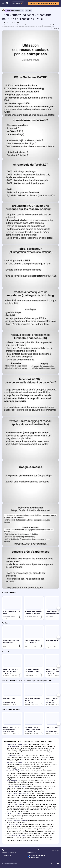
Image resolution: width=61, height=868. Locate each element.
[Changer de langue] (55, 851)
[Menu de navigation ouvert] (3, 3)
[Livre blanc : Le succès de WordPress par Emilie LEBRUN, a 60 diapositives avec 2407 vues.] (12, 637)
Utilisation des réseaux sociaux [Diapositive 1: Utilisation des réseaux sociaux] (18, 744)
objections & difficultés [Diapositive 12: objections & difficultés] (15, 824)
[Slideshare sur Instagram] (51, 864)
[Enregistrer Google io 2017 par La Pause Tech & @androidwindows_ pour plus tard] (20, 733)
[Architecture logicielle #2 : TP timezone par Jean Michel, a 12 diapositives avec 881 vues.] (34, 637)
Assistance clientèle (33, 850)
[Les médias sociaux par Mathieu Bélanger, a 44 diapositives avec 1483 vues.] (12, 695)
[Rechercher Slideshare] (18, 3)
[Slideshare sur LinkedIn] (58, 864)
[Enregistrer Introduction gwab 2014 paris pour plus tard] (20, 617)
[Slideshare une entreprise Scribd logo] (7, 3)
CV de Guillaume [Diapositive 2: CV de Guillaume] (13, 746)
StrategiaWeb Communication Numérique (54, 674)
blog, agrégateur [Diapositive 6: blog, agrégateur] (13, 781)
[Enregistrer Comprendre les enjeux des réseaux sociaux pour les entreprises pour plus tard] (41, 675)
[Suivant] (58, 608)
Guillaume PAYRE (19, 10)
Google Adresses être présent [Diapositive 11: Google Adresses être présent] (17, 821)
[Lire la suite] (55, 28)
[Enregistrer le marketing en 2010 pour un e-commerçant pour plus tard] (41, 733)
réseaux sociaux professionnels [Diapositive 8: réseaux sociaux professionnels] (18, 794)
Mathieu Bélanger (10, 703)
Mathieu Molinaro (10, 674)
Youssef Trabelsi (53, 645)
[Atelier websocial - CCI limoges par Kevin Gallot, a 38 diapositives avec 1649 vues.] (34, 695)
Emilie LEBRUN (9, 645)
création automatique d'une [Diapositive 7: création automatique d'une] (16, 786)
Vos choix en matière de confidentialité (36, 856)
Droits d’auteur (7, 855)
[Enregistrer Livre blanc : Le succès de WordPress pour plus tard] (20, 646)
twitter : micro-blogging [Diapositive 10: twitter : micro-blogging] (15, 813)
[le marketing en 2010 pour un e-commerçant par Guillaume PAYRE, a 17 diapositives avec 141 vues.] (34, 724)
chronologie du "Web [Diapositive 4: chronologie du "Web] (14, 763)
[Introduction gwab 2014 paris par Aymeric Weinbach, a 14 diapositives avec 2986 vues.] (12, 608)
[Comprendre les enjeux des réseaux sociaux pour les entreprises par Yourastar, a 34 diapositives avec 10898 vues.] (34, 666)
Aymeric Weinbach (10, 616)
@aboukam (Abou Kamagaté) (33, 616)
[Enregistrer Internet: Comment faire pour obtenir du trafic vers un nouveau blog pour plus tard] (41, 617)
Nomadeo (51, 616)
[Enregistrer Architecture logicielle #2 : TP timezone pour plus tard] (41, 646)
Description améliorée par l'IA (11, 23)
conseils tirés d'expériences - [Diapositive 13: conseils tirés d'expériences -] (17, 835)
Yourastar (29, 674)
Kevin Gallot (30, 703)
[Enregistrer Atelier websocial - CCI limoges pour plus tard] (41, 704)
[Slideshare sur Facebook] (55, 864)
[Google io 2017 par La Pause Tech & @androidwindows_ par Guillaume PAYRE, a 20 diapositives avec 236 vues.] (12, 724)
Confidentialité (31, 853)
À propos (5, 850)
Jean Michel (30, 645)
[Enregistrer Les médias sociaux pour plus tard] (20, 704)
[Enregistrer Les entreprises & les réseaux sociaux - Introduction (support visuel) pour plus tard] (20, 675)
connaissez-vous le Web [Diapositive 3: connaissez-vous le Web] (15, 755)
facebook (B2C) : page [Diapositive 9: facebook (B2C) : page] (15, 804)
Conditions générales (9, 853)
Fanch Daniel (51, 703)
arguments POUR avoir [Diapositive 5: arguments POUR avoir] (15, 770)
